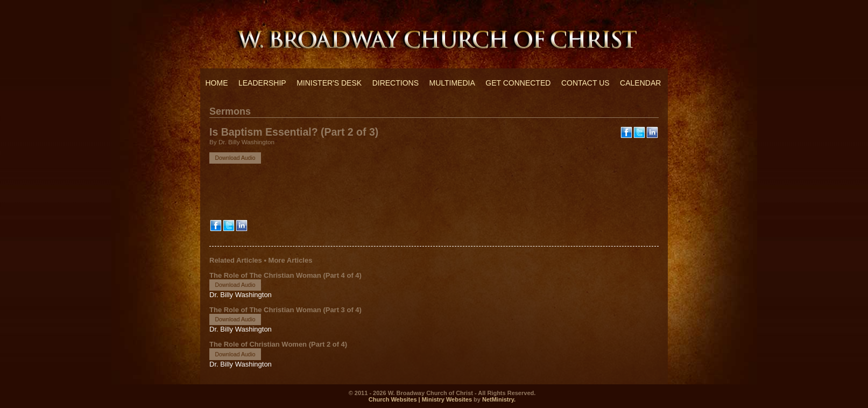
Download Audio (235, 158)
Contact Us (585, 83)
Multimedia (452, 83)
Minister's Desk (329, 83)
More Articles (291, 260)
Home (217, 83)
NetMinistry (498, 399)
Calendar (640, 83)
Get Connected (518, 83)
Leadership (262, 83)
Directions (396, 83)
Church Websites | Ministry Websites (421, 399)
